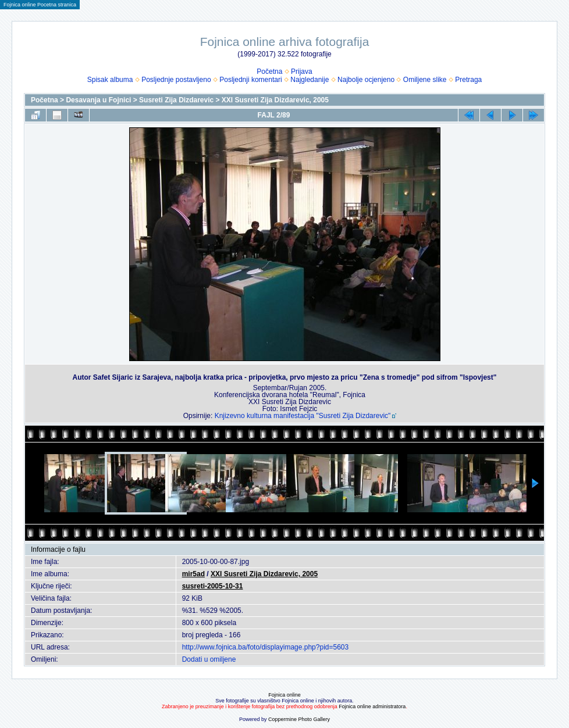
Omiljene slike (425, 80)
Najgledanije (310, 80)
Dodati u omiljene (209, 659)
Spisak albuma (110, 80)
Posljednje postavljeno (176, 80)
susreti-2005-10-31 (213, 586)
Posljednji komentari (250, 80)
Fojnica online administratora (372, 706)
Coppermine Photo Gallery (299, 719)
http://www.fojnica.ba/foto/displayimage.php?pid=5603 (266, 647)
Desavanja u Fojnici (98, 100)
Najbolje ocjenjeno (366, 80)
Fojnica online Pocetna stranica (40, 5)
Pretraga (468, 80)
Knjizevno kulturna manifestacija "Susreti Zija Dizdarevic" (303, 416)
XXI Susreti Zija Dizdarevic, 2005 (275, 100)
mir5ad (193, 574)
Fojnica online (284, 695)
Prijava (302, 72)
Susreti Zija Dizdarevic (176, 100)
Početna (269, 72)
